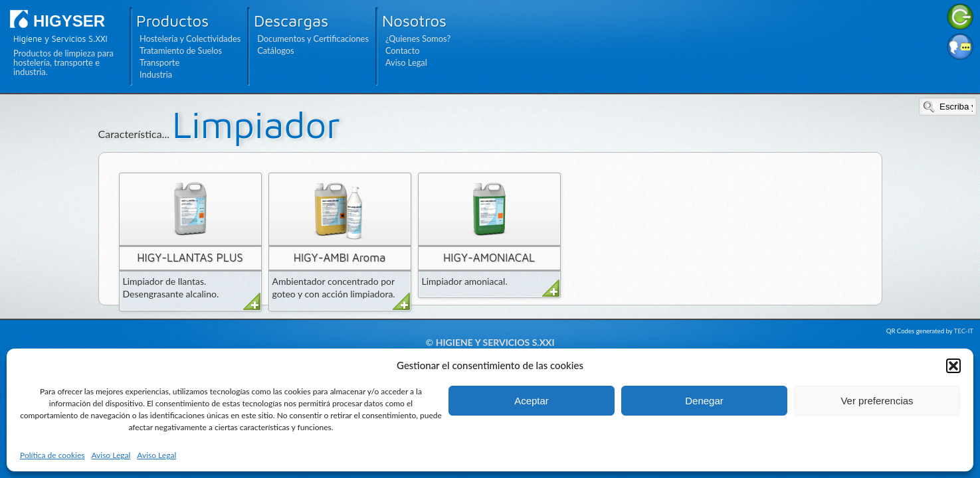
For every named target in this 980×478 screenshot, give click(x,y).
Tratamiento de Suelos (181, 50)
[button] (953, 366)
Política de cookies (52, 455)
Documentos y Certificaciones (313, 39)
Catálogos (275, 50)
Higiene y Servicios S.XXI (495, 342)
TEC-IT (964, 331)
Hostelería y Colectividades (190, 39)
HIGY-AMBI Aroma (340, 258)
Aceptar (532, 401)
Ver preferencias (877, 401)
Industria (156, 74)
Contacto (403, 50)
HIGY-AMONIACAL (489, 258)
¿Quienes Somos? (418, 39)
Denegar (704, 401)
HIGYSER (69, 21)
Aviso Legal (111, 455)
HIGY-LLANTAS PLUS (190, 258)
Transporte (159, 62)
